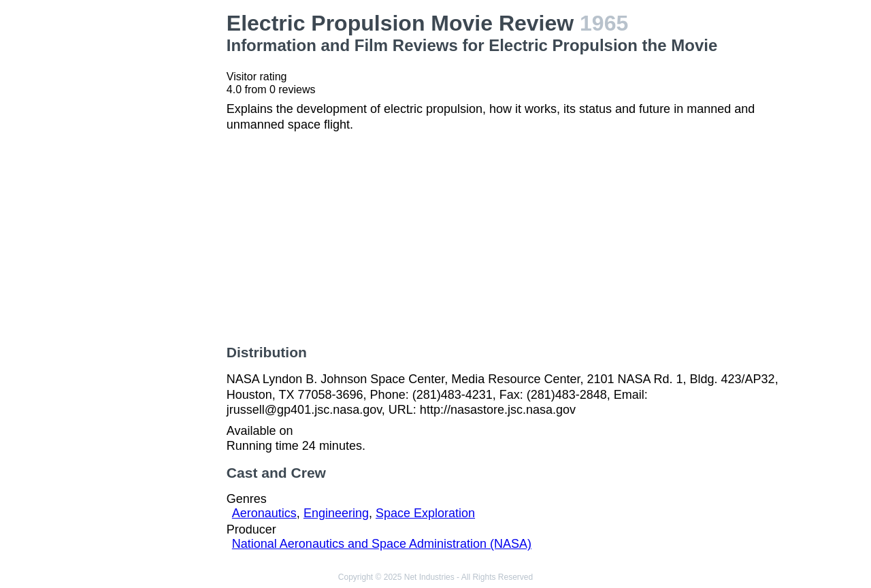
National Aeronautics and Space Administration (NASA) (382, 544)
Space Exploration (425, 513)
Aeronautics (264, 513)
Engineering (336, 513)
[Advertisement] (152, 215)
